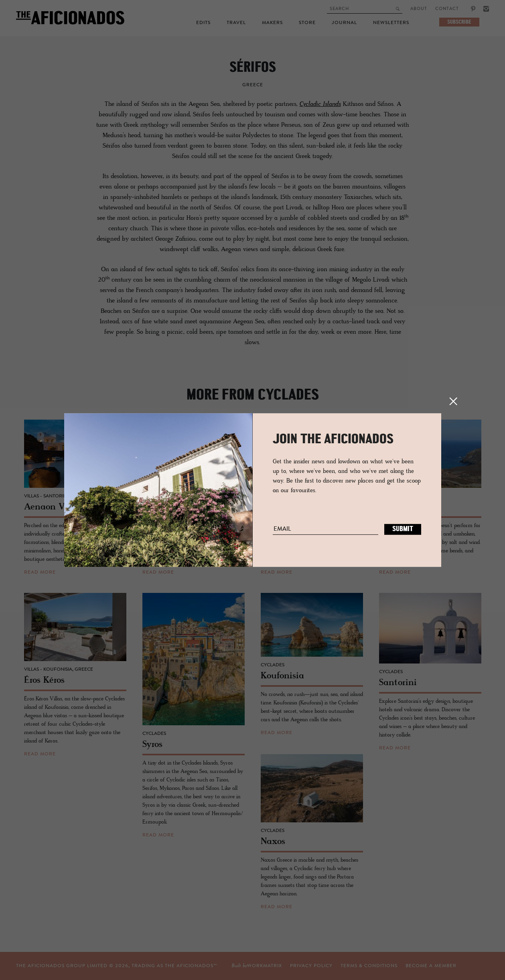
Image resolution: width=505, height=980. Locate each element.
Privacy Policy (247, 966)
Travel (236, 23)
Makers (272, 23)
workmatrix (439, 966)
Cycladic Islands (320, 104)
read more (40, 572)
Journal (344, 23)
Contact (447, 9)
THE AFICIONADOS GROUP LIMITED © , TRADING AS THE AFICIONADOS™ (117, 966)
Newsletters (391, 23)
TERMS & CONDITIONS (304, 966)
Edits (203, 23)
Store (307, 23)
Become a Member (366, 966)
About (419, 9)
